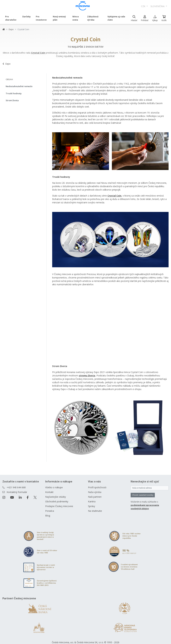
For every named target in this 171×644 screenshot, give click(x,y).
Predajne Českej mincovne (59, 506)
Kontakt (49, 492)
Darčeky (27, 17)
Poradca (50, 511)
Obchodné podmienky (57, 501)
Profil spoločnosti (97, 487)
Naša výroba (95, 492)
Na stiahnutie (95, 511)
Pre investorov (41, 18)
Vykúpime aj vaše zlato (116, 18)
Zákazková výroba (93, 18)
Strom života (12, 100)
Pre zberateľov (11, 18)
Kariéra (92, 501)
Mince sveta (76, 18)
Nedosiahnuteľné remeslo (19, 86)
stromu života (87, 376)
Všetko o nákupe (54, 487)
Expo (11, 29)
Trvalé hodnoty (14, 93)
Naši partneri (95, 497)
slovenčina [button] (158, 6)
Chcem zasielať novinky (143, 495)
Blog (48, 516)
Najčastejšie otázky (56, 497)
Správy (91, 506)
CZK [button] (144, 6)
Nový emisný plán (59, 18)
